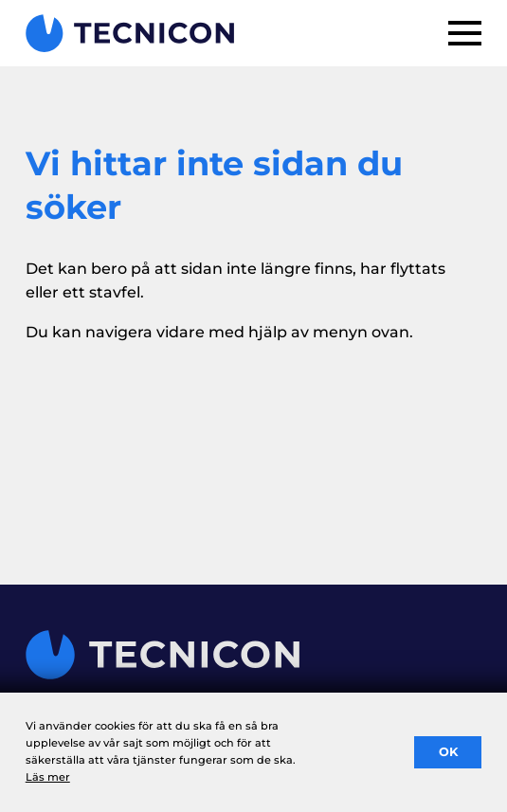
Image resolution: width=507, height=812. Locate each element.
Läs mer (48, 777)
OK (448, 752)
